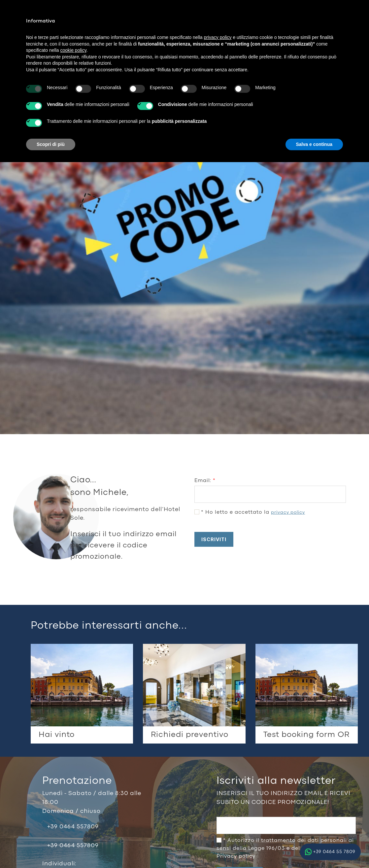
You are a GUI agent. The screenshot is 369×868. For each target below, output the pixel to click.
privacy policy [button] (218, 37)
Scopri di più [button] (51, 144)
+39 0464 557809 (73, 827)
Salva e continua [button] (314, 144)
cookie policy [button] (73, 50)
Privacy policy (236, 856)
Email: (205, 481)
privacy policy (288, 512)
